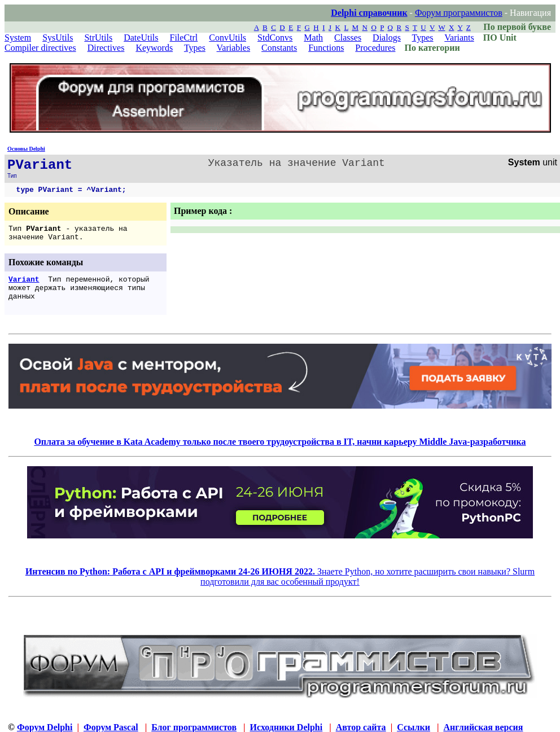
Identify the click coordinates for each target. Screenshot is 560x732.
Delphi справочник (369, 13)
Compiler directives (40, 48)
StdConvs (275, 38)
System (18, 38)
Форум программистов (459, 13)
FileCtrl (184, 38)
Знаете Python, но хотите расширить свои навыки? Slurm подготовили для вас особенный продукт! (280, 577)
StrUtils (98, 38)
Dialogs (387, 38)
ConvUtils (228, 38)
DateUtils (141, 38)
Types (423, 38)
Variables (234, 48)
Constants (279, 48)
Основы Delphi (26, 149)
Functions (326, 48)
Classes (348, 38)
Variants (459, 38)
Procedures (375, 48)
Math (313, 38)
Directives (106, 48)
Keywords (154, 48)
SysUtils (58, 38)
